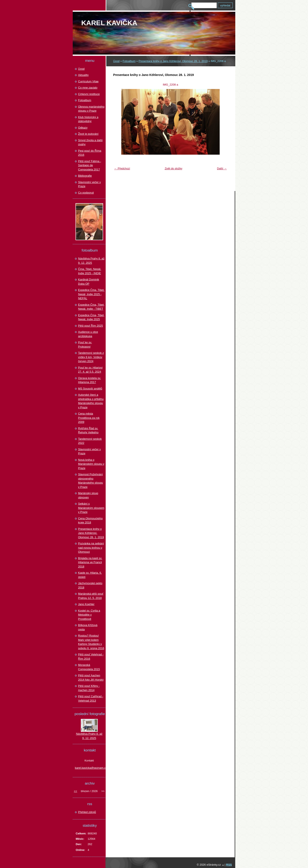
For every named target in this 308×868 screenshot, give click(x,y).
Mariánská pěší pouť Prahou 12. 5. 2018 (91, 596)
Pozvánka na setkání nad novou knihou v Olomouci (91, 548)
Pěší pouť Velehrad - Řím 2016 (91, 657)
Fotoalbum (129, 61)
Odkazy (83, 128)
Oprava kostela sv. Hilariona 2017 (90, 380)
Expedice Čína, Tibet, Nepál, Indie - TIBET (91, 307)
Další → (222, 168)
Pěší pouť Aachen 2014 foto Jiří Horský (91, 678)
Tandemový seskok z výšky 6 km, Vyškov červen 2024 (91, 357)
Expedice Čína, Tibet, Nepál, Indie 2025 (91, 317)
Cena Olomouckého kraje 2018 (90, 521)
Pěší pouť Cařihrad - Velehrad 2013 (91, 698)
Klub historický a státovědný (88, 119)
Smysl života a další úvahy (90, 142)
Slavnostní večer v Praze (89, 184)
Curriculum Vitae (88, 81)
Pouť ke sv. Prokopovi (85, 344)
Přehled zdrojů (87, 812)
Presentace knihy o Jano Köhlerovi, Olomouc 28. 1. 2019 (173, 61)
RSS (229, 865)
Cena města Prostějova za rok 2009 (89, 418)
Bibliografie (85, 176)
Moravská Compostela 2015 (89, 667)
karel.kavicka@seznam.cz (89, 768)
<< (75, 791)
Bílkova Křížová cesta (88, 627)
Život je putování (88, 134)
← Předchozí (122, 168)
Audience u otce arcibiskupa (88, 334)
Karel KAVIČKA (109, 23)
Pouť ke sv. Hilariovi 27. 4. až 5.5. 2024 (90, 370)
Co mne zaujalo (88, 88)
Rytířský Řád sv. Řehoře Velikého (88, 430)
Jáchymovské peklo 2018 (90, 585)
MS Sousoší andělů (90, 389)
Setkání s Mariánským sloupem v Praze (91, 508)
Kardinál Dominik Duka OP (89, 282)
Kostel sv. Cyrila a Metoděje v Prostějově (89, 615)
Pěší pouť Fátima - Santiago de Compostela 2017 (90, 165)
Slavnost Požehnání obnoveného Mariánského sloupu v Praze (90, 481)
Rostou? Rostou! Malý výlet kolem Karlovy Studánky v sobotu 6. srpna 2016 (91, 642)
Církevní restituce (89, 94)
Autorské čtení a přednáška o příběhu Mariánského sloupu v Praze (91, 401)
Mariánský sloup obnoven (88, 495)
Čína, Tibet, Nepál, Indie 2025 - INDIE (90, 271)
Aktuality (83, 75)
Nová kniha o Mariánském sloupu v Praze (91, 464)
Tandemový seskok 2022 (90, 441)
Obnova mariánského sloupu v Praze (91, 109)
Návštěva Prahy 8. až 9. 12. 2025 (91, 261)
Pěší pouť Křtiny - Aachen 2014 (89, 688)
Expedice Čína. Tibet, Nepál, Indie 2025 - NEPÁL (91, 294)
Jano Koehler (86, 604)
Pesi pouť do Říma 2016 (90, 153)
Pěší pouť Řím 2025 (90, 326)
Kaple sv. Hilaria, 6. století (90, 575)
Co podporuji (86, 193)
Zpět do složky (174, 168)
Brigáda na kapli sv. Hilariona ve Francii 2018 (90, 562)
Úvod (116, 61)
